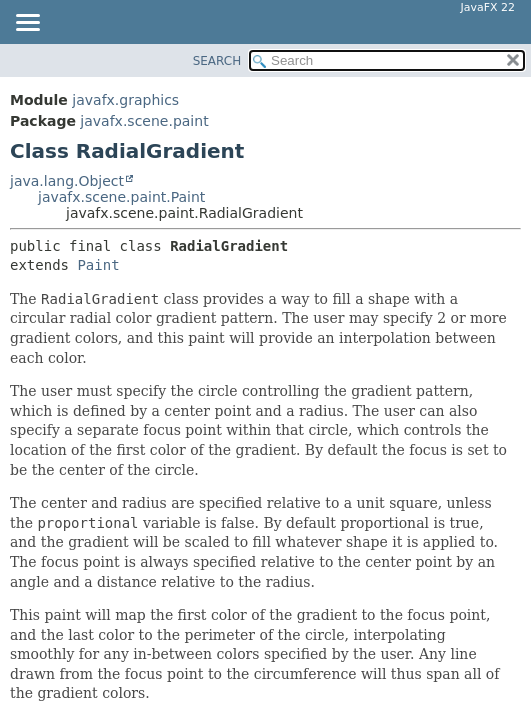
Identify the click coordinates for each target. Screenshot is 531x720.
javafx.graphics (125, 100)
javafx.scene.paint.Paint (121, 197)
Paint (98, 265)
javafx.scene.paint (144, 121)
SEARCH (217, 61)
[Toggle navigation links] (27, 24)
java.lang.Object (67, 181)
